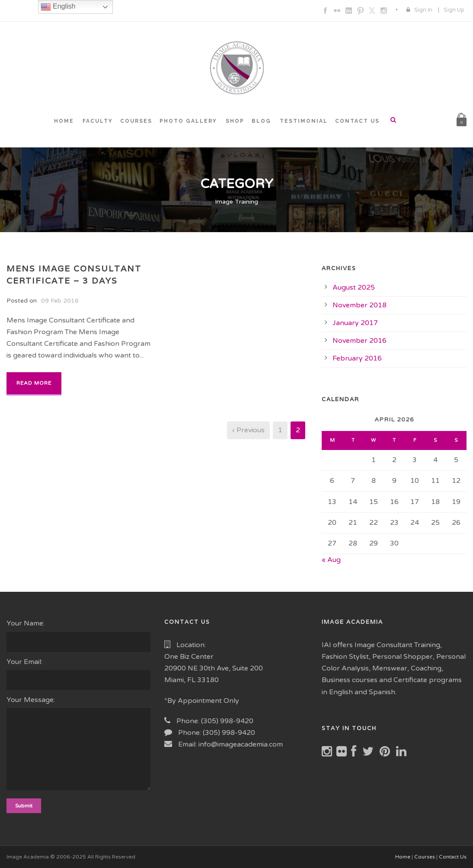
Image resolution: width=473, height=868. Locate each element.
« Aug (331, 560)
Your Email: (79, 674)
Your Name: (79, 635)
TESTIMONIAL (304, 121)
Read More (34, 383)
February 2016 (357, 358)
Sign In (423, 10)
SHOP (235, 121)
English (58, 7)
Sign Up (454, 10)
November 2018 (360, 305)
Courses (425, 857)
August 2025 (354, 287)
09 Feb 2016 (60, 301)
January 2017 (355, 323)
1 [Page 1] (280, 430)
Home (403, 857)
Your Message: (79, 745)
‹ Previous (248, 430)
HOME (64, 121)
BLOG (261, 121)
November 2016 (360, 341)
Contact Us (453, 857)
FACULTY (98, 121)
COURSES (136, 121)
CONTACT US (357, 121)
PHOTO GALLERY (188, 121)
